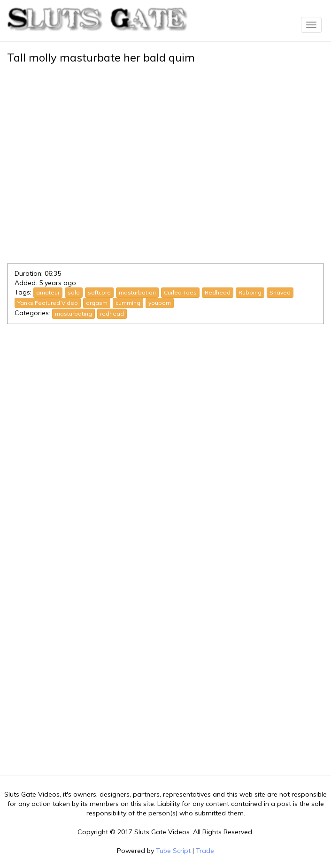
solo (74, 292)
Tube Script (173, 851)
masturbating (73, 314)
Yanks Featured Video (48, 303)
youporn (160, 303)
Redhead (218, 292)
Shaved (280, 292)
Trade (205, 851)
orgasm (97, 303)
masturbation (137, 292)
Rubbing (250, 292)
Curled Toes (180, 292)
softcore (99, 292)
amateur (48, 292)
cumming (128, 303)
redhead (112, 314)
